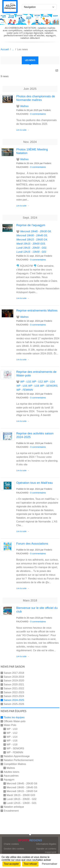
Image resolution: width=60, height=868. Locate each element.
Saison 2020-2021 (14, 685)
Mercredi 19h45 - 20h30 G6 (22, 784)
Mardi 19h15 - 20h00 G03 (21, 795)
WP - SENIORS (15, 748)
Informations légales (46, 844)
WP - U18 (12, 745)
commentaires (39, 114)
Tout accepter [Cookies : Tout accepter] (11, 864)
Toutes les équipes (14, 717)
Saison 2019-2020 (14, 681)
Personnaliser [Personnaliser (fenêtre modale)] (50, 864)
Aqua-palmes (11, 776)
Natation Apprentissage (17, 756)
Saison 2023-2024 (14, 696)
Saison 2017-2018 (14, 673)
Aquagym (9, 780)
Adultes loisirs (12, 772)
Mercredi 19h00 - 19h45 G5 (22, 787)
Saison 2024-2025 (14, 700)
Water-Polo (10, 725)
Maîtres (11, 768)
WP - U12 (12, 733)
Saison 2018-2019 (14, 677)
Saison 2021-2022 (14, 688)
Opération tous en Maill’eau (35, 483)
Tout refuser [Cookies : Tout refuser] (30, 864)
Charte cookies (11, 844)
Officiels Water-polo (15, 721)
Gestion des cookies (14, 849)
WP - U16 (12, 741)
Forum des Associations (32, 544)
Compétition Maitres (15, 764)
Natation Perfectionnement (19, 760)
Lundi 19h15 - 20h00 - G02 (22, 799)
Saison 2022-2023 (14, 692)
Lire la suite (21, 130)
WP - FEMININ (15, 752)
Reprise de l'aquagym (31, 225)
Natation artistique (14, 807)
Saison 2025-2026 (14, 704)
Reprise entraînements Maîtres (37, 310)
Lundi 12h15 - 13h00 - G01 (22, 803)
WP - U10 (12, 729)
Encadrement (11, 811)
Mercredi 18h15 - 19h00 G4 (22, 791)
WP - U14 (12, 737)
